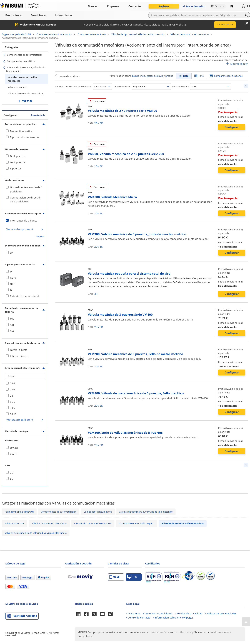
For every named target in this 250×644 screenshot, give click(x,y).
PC (132, 577)
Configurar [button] (232, 127)
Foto (201, 76)
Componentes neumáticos (92, 34)
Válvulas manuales (17, 87)
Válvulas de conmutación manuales (93, 523)
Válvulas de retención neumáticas (25, 93)
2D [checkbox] (12, 473)
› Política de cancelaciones (221, 613)
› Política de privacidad (189, 613)
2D (96, 123)
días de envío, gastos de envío (147, 76)
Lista (186, 76)
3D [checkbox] (12, 479)
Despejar (40, 236)
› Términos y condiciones (158, 613)
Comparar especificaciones (228, 76)
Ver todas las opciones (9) (20, 420)
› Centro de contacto (138, 618)
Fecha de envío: (181, 86)
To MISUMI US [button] (225, 24)
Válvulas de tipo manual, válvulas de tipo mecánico (138, 34)
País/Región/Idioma (25, 616)
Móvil (114, 577)
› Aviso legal (133, 613)
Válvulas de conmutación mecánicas (190, 34)
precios (169, 76)
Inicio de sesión (193, 6)
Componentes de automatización (54, 34)
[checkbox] (25, 131)
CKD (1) (14, 454)
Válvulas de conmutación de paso (137, 523)
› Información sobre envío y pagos (173, 618)
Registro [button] (164, 6)
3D (101, 123)
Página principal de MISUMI (16, 34)
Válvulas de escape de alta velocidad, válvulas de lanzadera (36, 533)
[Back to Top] (246, 622)
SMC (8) (14, 448)
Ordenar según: (122, 86)
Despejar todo (38, 115)
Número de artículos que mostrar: (73, 86)
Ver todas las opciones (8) (20, 229)
